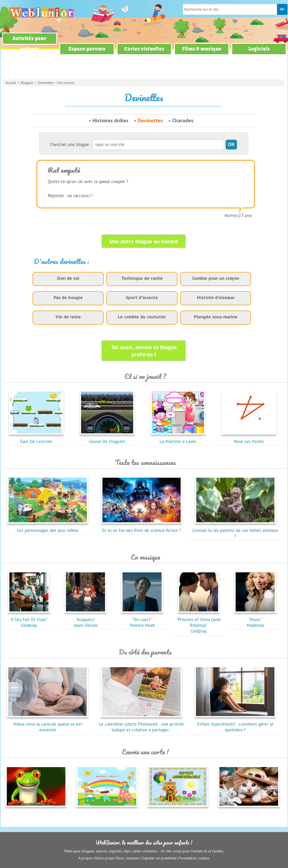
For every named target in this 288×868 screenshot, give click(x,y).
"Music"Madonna (255, 620)
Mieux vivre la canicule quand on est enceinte (48, 724)
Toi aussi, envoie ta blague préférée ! (144, 351)
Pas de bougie (68, 297)
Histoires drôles (111, 120)
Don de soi (68, 278)
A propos (85, 858)
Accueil (11, 83)
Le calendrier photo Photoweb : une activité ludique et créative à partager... (141, 724)
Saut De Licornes (36, 439)
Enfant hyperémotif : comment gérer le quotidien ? (235, 724)
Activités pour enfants (29, 44)
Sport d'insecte (142, 297)
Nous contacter (128, 858)
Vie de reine (68, 317)
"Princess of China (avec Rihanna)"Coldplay (199, 622)
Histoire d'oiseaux (216, 297)
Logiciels (259, 49)
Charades (183, 120)
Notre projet (105, 858)
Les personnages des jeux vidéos (48, 527)
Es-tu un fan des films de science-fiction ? (142, 527)
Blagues (27, 83)
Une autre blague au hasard (144, 241)
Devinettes (46, 83)
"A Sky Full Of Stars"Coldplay (29, 620)
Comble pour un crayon (216, 278)
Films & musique (202, 49)
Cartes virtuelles (144, 49)
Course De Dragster (107, 439)
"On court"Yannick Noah (142, 620)
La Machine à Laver (178, 439)
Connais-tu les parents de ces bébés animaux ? (235, 530)
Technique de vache (142, 278)
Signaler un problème (159, 858)
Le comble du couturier (142, 317)
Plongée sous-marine (216, 317)
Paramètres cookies (194, 858)
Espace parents (87, 49)
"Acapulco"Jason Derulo (85, 620)
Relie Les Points (249, 439)
